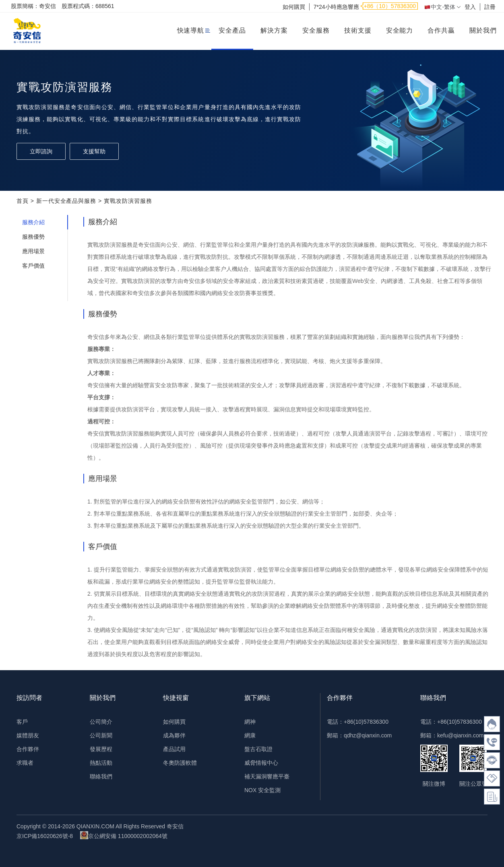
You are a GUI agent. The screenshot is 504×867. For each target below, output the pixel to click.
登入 (470, 7)
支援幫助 (94, 151)
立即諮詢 (41, 151)
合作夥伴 (28, 749)
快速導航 (191, 30)
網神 (250, 722)
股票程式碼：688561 (88, 6)
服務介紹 (33, 222)
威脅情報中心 (261, 763)
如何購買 (294, 7)
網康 (250, 735)
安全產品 (232, 30)
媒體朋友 (28, 735)
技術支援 (358, 30)
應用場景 (33, 251)
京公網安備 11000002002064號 (124, 835)
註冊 (490, 7)
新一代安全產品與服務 (66, 201)
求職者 (25, 763)
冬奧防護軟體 (180, 763)
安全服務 (316, 30)
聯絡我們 (101, 776)
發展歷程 (101, 749)
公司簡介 (101, 722)
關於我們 (483, 30)
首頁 (23, 201)
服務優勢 (33, 237)
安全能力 (400, 30)
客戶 (22, 722)
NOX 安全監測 (262, 790)
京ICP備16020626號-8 (45, 836)
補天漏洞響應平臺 (267, 776)
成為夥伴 (174, 735)
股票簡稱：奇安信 (33, 6)
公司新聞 (101, 735)
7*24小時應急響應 (336, 7)
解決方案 (274, 30)
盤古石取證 (258, 749)
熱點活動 (101, 763)
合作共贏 (441, 30)
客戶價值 (33, 266)
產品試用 (174, 749)
